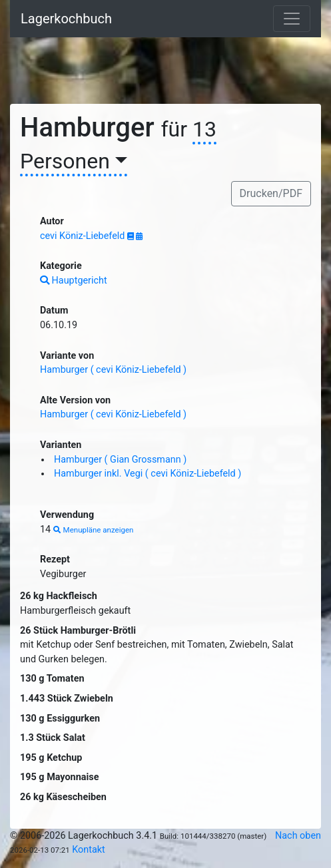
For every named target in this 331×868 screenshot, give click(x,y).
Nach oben (298, 836)
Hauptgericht (74, 281)
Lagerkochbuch (66, 19)
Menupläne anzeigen (94, 530)
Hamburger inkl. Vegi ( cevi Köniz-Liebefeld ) (148, 474)
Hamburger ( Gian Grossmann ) (120, 460)
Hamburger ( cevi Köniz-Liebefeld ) (113, 370)
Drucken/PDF (271, 193)
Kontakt (89, 850)
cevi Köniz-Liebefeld (84, 236)
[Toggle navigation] (292, 19)
